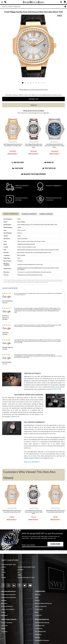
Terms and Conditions (8, 605)
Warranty (4, 599)
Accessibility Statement (42, 636)
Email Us (49, 162)
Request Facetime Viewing (34, 174)
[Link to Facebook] (3, 581)
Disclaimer (4, 611)
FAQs (36, 608)
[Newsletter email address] (43, 541)
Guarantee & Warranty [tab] (29, 214)
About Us (38, 590)
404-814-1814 (6, 2)
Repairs (4, 624)
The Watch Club (40, 621)
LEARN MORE (57, 389)
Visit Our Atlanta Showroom (43, 599)
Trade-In (33, 105)
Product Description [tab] (11, 214)
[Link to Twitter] (25, 581)
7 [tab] (39, 83)
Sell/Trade (4, 621)
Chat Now (18, 168)
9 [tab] (44, 83)
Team (36, 593)
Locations (4, 627)
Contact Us (38, 611)
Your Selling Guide (40, 627)
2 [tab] (25, 83)
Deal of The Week (7, 618)
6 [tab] (36, 83)
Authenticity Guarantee (9, 593)
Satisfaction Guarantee (9, 590)
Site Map (38, 633)
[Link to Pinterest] (19, 581)
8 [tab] (42, 83)
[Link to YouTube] (30, 581)
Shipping (4, 596)
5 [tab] (34, 83)
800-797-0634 (30, 573)
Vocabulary (38, 630)
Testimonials (39, 605)
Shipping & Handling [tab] (46, 214)
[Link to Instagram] (8, 581)
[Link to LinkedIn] (14, 581)
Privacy (4, 608)
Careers (37, 596)
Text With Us (49, 168)
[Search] (33, 7)
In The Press (39, 624)
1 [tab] (23, 83)
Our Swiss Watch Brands (42, 618)
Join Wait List (34, 99)
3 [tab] (28, 83)
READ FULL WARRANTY (32, 461)
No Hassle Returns (7, 602)
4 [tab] (31, 83)
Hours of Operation (41, 602)
